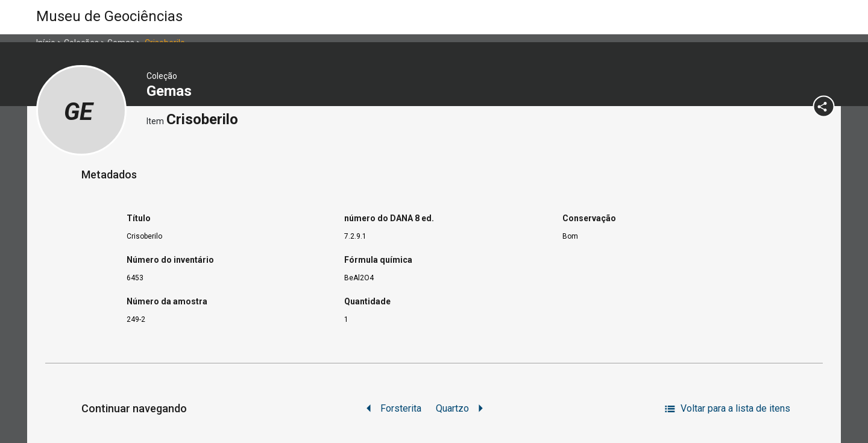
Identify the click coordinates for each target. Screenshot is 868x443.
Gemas (171, 91)
